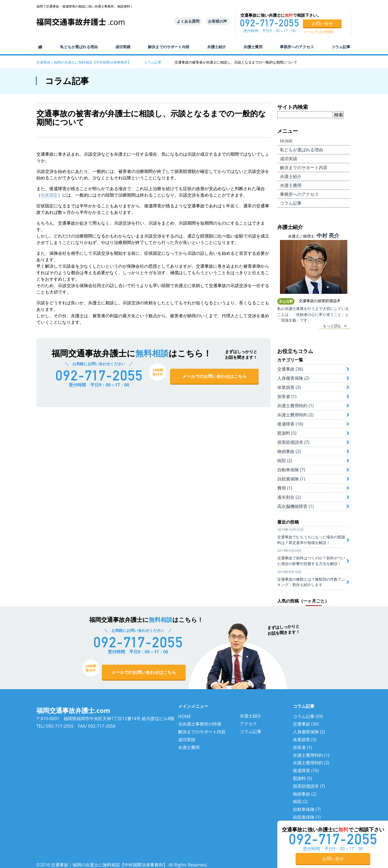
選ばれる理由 (79, 47)
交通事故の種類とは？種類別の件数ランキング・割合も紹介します (311, 582)
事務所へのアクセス (297, 47)
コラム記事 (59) (308, 716)
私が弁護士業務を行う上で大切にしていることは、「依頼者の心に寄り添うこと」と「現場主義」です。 (313, 314)
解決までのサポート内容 (202, 732)
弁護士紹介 (217, 47)
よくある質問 (188, 21)
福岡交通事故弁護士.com (73, 710)
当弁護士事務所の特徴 (200, 724)
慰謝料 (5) (287, 433)
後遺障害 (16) (290, 424)
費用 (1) (285, 488)
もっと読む (332, 326)
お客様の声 (217, 21)
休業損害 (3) (289, 387)
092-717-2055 (60, 726)
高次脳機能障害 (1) (295, 506)
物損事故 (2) (289, 451)
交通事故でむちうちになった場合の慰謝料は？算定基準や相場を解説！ (311, 540)
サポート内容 (169, 47)
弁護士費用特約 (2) (295, 415)
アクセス (248, 724)
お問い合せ (322, 23)
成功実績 (123, 47)
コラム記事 (341, 47)
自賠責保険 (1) (291, 479)
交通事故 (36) (290, 369)
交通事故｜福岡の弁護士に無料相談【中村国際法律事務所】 (84, 62)
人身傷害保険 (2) (293, 378)
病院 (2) (285, 461)
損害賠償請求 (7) (293, 442)
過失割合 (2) (289, 497)
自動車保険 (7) (291, 470)
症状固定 (49, 195)
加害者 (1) (287, 396)
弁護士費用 (253, 47)
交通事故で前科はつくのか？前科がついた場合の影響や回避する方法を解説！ (311, 561)
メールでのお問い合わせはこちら (214, 376)
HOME (185, 716)
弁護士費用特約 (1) (295, 406)
